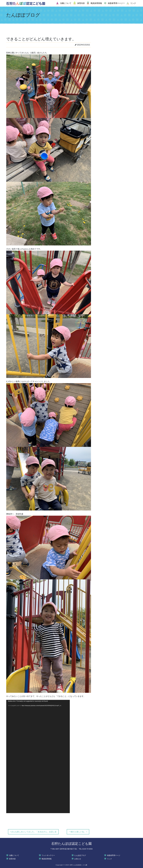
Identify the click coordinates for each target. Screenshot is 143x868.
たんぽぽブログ (80, 855)
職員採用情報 (47, 859)
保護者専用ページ (114, 855)
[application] (38, 756)
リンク (109, 859)
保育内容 (12, 859)
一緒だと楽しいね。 (78, 832)
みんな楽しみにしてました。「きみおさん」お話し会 (33, 832)
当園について (14, 855)
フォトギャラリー (48, 855)
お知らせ (78, 859)
